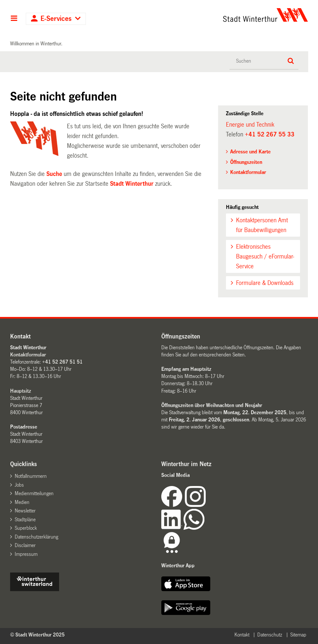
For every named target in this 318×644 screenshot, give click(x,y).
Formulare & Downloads (265, 283)
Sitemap (298, 635)
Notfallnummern (31, 476)
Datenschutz (270, 635)
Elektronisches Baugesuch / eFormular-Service (265, 257)
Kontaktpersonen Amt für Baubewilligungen (262, 225)
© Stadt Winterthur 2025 (37, 635)
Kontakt (242, 635)
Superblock (26, 528)
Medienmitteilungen (34, 493)
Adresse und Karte (250, 152)
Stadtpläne (25, 519)
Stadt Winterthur (132, 184)
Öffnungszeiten (246, 162)
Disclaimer (25, 545)
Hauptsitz (21, 391)
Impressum (26, 554)
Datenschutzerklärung (36, 537)
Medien (22, 502)
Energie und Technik (250, 125)
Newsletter (25, 511)
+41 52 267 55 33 (270, 134)
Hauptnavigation (14, 19)
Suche (54, 174)
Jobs (19, 485)
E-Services (56, 19)
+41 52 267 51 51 (62, 362)
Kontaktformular (248, 172)
